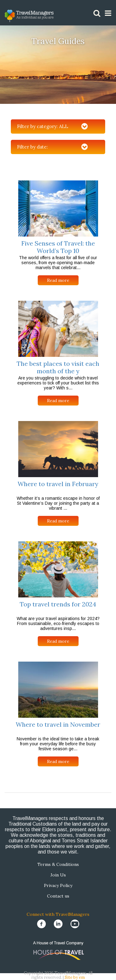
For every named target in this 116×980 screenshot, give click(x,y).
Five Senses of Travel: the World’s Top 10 (58, 247)
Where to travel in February (58, 484)
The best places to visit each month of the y (58, 367)
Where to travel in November (58, 724)
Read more (58, 280)
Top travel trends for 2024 (58, 604)
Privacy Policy (58, 885)
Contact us (58, 896)
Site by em (75, 977)
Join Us (58, 875)
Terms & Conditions (58, 864)
